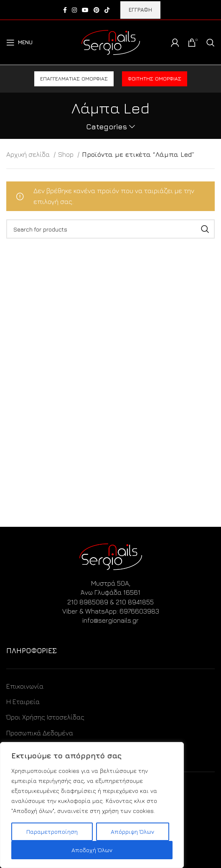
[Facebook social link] (65, 10)
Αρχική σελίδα (29, 154)
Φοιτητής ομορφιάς (155, 79)
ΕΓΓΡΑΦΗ (140, 10)
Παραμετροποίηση (52, 832)
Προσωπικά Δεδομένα (40, 733)
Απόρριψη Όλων (132, 832)
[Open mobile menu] (19, 43)
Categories (107, 127)
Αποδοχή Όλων (92, 850)
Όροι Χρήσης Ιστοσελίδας (45, 717)
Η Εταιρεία (23, 702)
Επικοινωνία (25, 686)
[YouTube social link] (85, 10)
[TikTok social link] (107, 10)
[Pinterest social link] (97, 10)
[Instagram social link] (74, 10)
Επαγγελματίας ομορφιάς (74, 79)
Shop (67, 154)
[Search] (211, 43)
